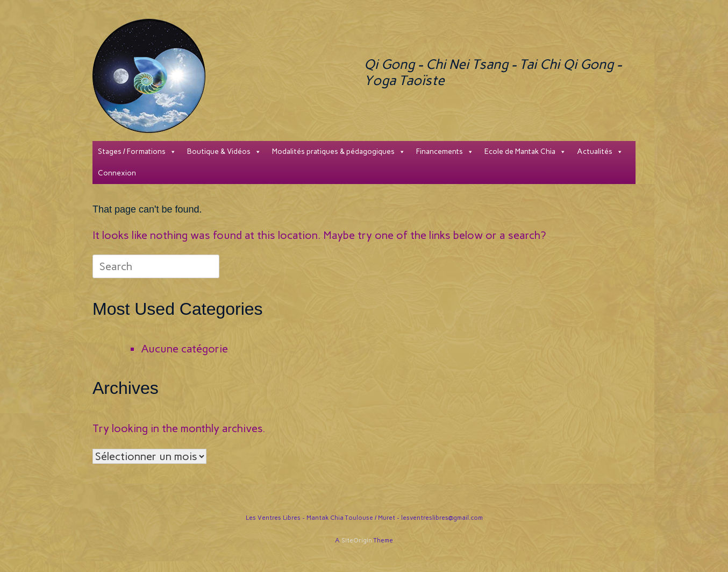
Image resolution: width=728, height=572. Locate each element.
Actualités (600, 152)
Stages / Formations (137, 152)
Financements (445, 152)
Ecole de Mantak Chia (525, 152)
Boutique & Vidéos (224, 152)
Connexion (117, 173)
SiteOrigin (357, 540)
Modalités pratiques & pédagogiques (339, 152)
